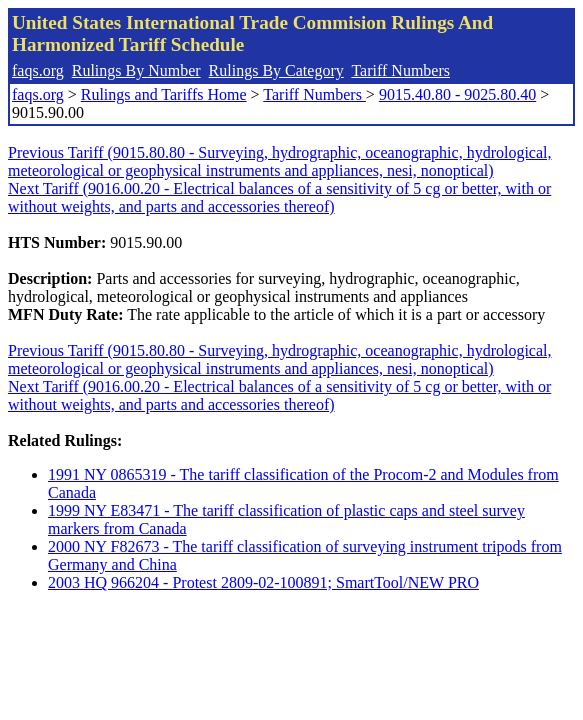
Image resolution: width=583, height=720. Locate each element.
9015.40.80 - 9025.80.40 (457, 94)
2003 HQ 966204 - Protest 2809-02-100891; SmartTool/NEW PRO (263, 582)
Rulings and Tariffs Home (164, 94)
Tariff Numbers (400, 70)
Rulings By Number (136, 70)
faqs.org (38, 70)
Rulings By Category (276, 70)
